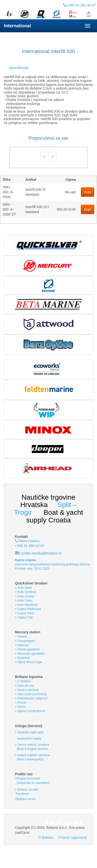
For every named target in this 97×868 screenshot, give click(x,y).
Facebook (22, 794)
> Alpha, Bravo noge (28, 662)
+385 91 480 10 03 (29, 546)
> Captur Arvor (25, 613)
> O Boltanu (23, 681)
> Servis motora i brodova (32, 745)
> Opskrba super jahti (29, 732)
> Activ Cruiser (25, 596)
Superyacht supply (28, 739)
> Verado (21, 637)
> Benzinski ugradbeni (30, 654)
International (17, 26)
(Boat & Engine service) (32, 749)
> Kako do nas (24, 686)
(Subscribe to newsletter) (32, 783)
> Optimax (22, 645)
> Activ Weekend (26, 605)
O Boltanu (46, 837)
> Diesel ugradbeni (27, 649)
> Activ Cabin (24, 601)
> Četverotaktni (25, 641)
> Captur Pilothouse (28, 609)
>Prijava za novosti (27, 778)
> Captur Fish (24, 617)
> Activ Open (23, 588)
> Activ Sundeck (26, 592)
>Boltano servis (25, 799)
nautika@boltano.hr (46, 553)
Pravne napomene (73, 837)
